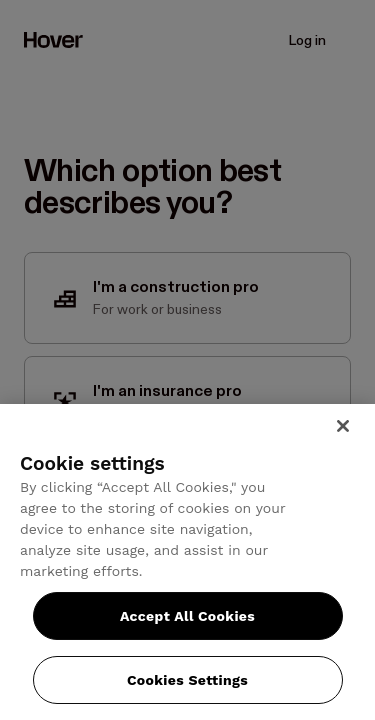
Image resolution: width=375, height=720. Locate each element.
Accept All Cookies (187, 616)
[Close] (343, 426)
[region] (187, 562)
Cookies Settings (187, 680)
